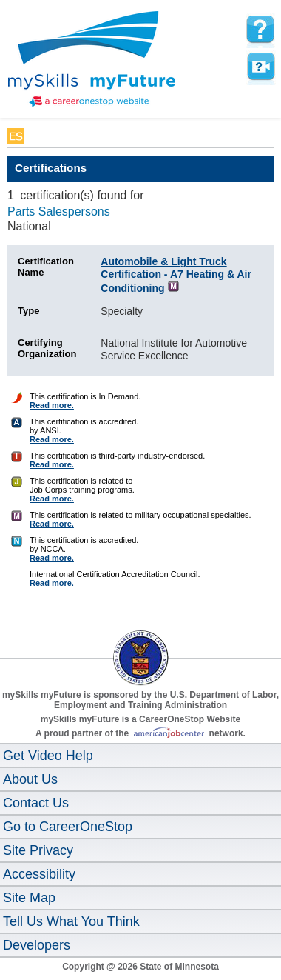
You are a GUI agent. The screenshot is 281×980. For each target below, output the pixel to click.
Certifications (51, 168)
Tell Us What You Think (71, 921)
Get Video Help (48, 756)
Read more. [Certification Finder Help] (52, 405)
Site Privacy (38, 850)
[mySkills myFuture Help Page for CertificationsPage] (260, 30)
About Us (30, 779)
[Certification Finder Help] (17, 401)
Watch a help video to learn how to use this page (260, 67)
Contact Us (36, 803)
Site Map (29, 898)
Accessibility (39, 874)
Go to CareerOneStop (68, 827)
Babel (42, 136)
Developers (37, 945)
